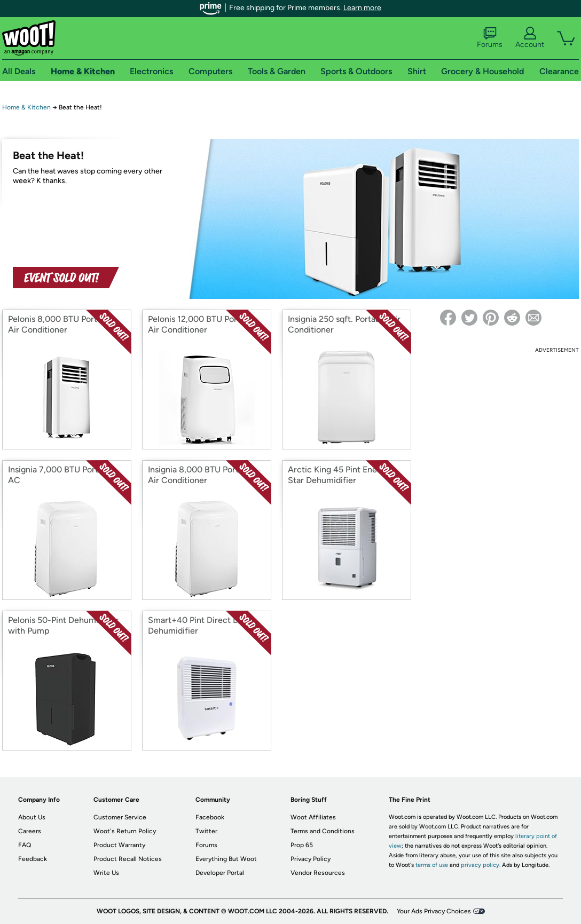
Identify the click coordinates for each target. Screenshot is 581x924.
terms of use (432, 865)
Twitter (206, 831)
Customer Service (120, 817)
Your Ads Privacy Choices (434, 911)
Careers (30, 831)
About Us (32, 817)
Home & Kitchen (26, 107)
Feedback (33, 859)
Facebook (210, 817)
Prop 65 (302, 845)
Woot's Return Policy (125, 831)
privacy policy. (481, 865)
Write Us (106, 873)
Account (530, 38)
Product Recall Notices (128, 859)
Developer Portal (220, 873)
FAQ (25, 845)
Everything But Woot (226, 859)
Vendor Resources (318, 873)
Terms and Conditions (323, 831)
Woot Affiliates (313, 817)
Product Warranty (119, 845)
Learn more (362, 8)
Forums (490, 38)
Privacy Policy (311, 859)
